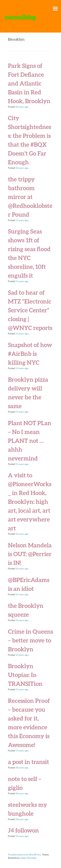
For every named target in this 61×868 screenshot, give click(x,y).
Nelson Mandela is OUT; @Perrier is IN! (30, 554)
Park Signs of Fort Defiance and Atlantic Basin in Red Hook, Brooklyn (29, 83)
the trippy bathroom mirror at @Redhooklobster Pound (30, 197)
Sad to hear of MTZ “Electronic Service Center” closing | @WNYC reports (30, 310)
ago (22, 107)
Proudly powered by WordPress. (25, 855)
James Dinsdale (28, 858)
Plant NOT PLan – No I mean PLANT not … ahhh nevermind (30, 441)
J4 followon (23, 830)
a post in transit (28, 762)
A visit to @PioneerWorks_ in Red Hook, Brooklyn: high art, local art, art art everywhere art (30, 502)
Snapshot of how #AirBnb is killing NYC (30, 354)
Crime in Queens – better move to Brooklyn (30, 640)
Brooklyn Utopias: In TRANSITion (25, 675)
